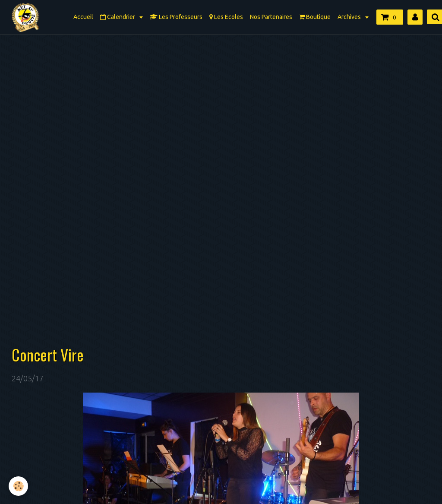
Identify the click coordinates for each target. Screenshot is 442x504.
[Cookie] (18, 486)
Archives (350, 17)
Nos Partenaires (271, 17)
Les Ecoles (226, 17)
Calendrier (118, 17)
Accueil (83, 17)
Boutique (315, 17)
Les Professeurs (176, 17)
